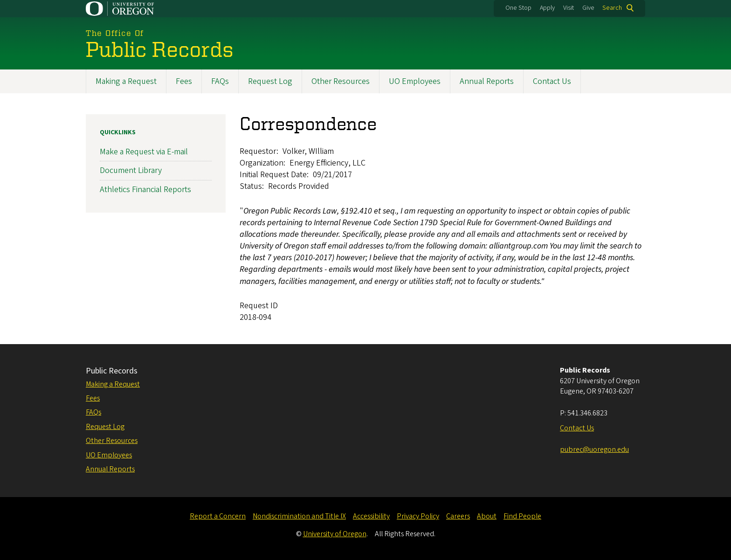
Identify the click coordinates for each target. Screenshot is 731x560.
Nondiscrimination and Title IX (299, 516)
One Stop (518, 8)
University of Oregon (335, 534)
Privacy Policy (418, 516)
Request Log (270, 81)
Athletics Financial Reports (145, 190)
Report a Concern (218, 516)
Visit (569, 8)
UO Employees (415, 81)
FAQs (220, 81)
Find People (522, 516)
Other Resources (341, 81)
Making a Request (126, 81)
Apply (547, 8)
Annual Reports (487, 81)
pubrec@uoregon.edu (594, 449)
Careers (458, 516)
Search (612, 8)
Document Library (131, 171)
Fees (184, 81)
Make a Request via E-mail (144, 152)
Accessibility (371, 516)
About (487, 516)
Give (588, 8)
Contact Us (552, 81)
